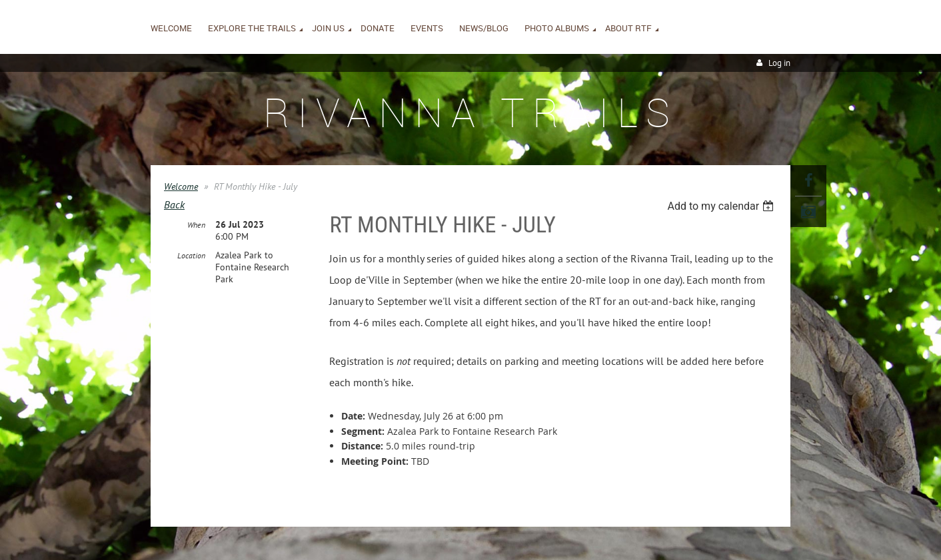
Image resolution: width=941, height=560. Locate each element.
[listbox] (722, 206)
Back (174, 204)
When (196, 225)
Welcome (181, 186)
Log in (779, 63)
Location (191, 255)
